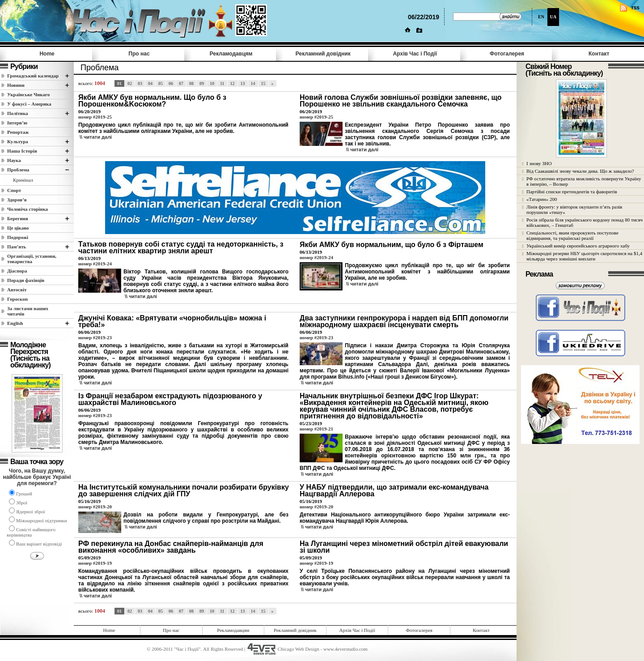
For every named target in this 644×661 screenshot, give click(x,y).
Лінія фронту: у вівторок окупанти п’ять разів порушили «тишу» (574, 209)
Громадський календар (33, 76)
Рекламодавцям (231, 54)
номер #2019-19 (95, 563)
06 (171, 83)
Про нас (139, 54)
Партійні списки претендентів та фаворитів (572, 192)
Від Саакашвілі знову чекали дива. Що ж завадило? (580, 171)
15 (263, 83)
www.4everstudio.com (345, 649)
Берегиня (18, 218)
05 (161, 83)
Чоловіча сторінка (28, 209)
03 (140, 83)
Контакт (599, 54)
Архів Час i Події (415, 54)
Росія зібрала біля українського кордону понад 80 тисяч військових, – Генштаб (585, 222)
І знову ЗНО (539, 163)
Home (47, 54)
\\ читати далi (96, 137)
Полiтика (18, 113)
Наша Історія (22, 151)
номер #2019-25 (95, 117)
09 (202, 83)
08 (191, 83)
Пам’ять (17, 247)
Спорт (14, 190)
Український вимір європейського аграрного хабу (578, 246)
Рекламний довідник (323, 54)
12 (233, 83)
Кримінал (23, 180)
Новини (16, 85)
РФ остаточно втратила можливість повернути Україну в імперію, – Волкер (584, 181)
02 (130, 83)
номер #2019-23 (95, 337)
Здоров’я (17, 200)
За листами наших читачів (28, 311)
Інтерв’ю (17, 123)
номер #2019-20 (95, 507)
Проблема (18, 170)
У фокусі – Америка (29, 104)
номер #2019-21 (316, 429)
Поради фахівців (26, 280)
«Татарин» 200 (542, 199)
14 (253, 83)
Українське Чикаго (28, 94)
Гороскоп (17, 299)
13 (243, 83)
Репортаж (18, 132)
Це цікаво (18, 228)
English (15, 323)
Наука (14, 160)
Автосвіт (17, 290)
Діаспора (17, 271)
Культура (18, 141)
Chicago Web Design (299, 649)
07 (181, 83)
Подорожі (18, 237)
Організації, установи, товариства (32, 259)
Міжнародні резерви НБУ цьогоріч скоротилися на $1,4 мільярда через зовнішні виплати (584, 256)
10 (212, 83)
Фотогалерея (507, 54)
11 (222, 83)
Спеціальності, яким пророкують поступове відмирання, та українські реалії (572, 235)
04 (150, 83)
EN (541, 17)
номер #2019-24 (95, 264)
